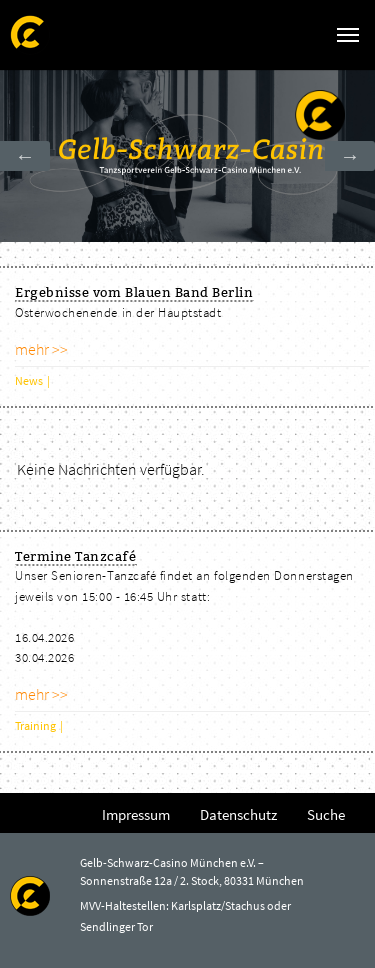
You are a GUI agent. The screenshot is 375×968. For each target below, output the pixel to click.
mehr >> (41, 349)
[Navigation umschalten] (348, 35)
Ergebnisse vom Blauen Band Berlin (134, 292)
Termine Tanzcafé (76, 556)
